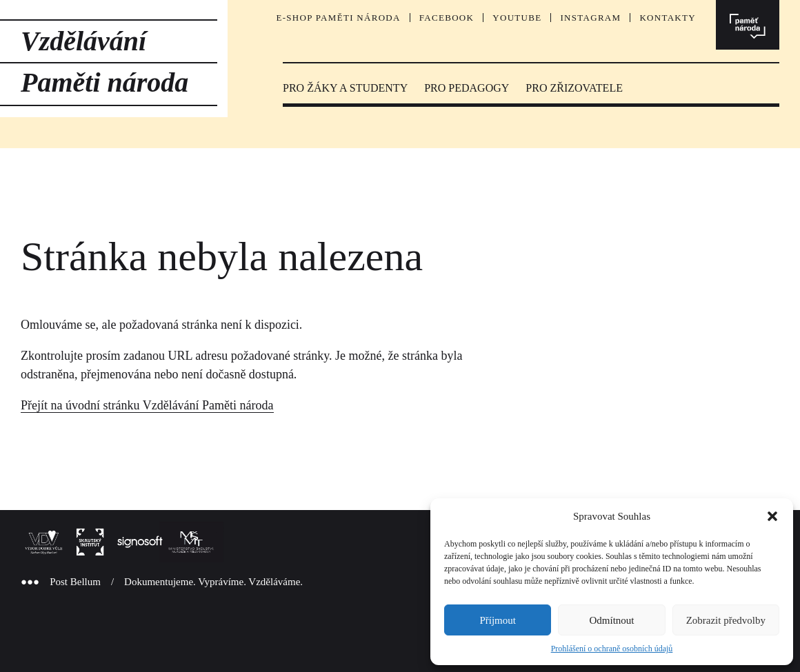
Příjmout (498, 620)
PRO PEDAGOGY (467, 88)
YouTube (517, 18)
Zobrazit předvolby (726, 620)
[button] (772, 516)
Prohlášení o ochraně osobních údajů (612, 649)
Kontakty (668, 18)
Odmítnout (611, 620)
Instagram (590, 18)
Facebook (447, 18)
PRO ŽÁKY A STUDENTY (345, 88)
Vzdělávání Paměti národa (104, 62)
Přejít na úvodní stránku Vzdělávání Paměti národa (147, 405)
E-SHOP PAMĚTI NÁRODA (338, 18)
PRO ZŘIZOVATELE (574, 88)
